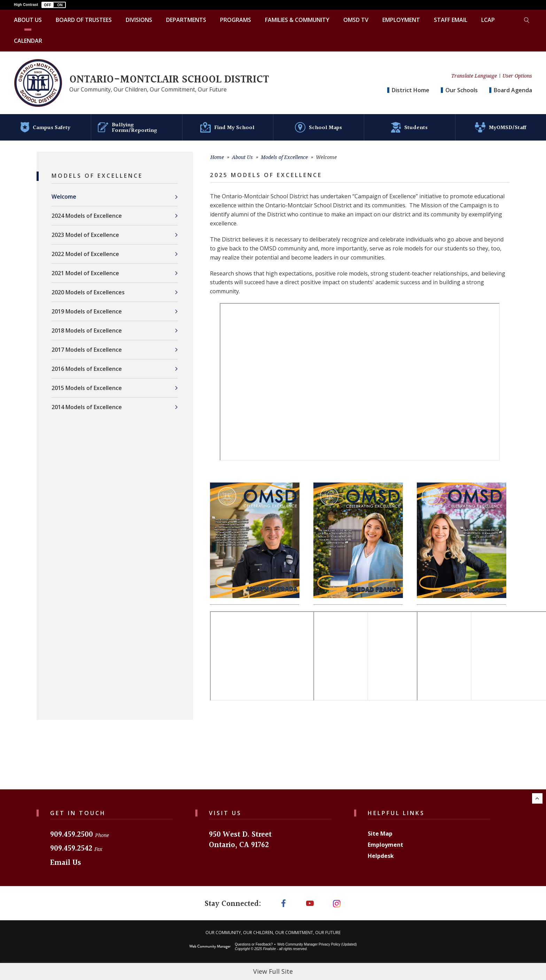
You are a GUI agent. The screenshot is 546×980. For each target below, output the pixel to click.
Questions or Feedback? (254, 945)
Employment (385, 845)
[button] (54, 5)
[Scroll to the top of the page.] (537, 798)
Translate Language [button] (474, 76)
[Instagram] (338, 904)
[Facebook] (282, 904)
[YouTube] (310, 904)
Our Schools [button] (462, 90)
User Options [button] (517, 76)
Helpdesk (381, 856)
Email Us (66, 863)
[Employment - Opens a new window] (401, 20)
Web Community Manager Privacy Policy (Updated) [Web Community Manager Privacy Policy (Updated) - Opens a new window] (317, 945)
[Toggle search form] (526, 20)
